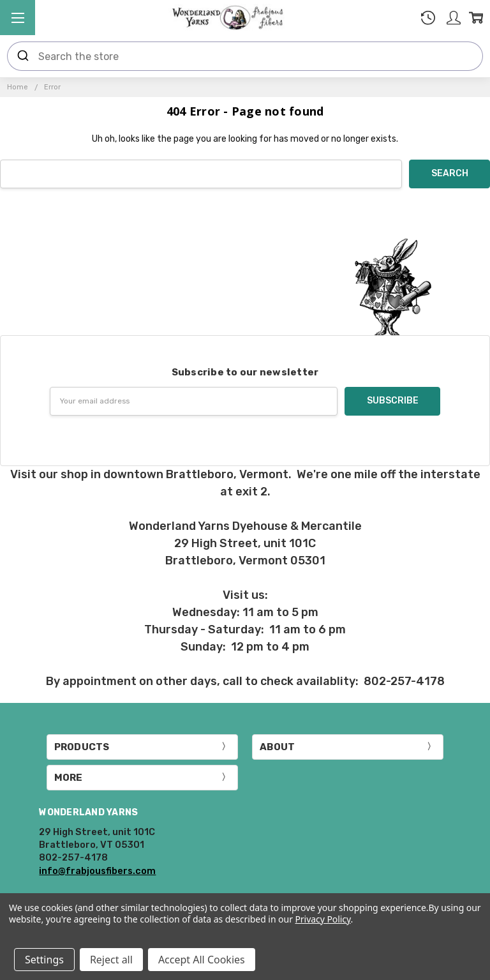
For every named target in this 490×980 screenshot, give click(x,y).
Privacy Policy (323, 919)
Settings (44, 960)
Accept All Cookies (202, 960)
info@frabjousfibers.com (97, 871)
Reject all (111, 960)
